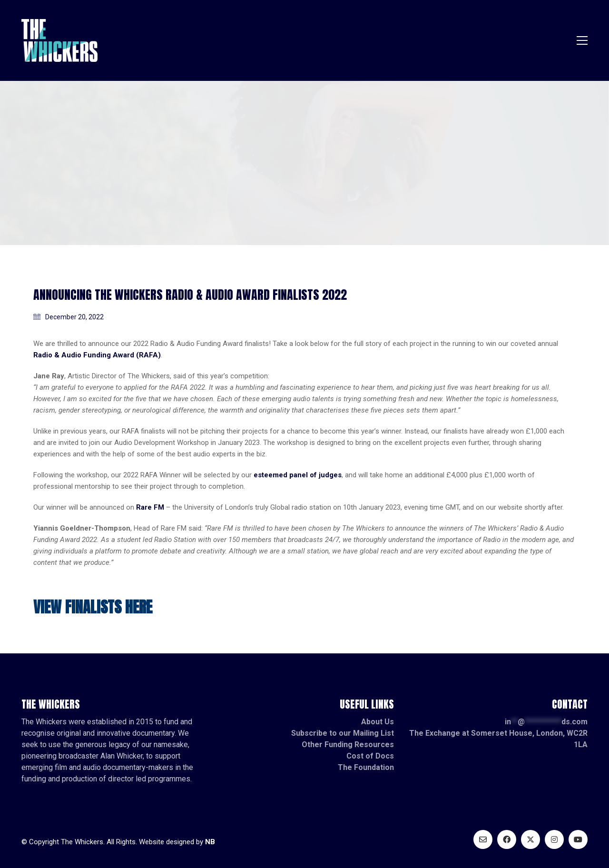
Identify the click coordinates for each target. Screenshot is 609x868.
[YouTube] (578, 839)
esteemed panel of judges (298, 475)
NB (210, 842)
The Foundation (366, 767)
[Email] (483, 839)
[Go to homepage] (59, 40)
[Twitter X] (530, 839)
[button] (582, 40)
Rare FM (150, 507)
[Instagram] (554, 839)
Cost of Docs (370, 756)
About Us (378, 722)
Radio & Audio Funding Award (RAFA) (97, 355)
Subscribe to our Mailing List (343, 733)
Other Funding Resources (348, 745)
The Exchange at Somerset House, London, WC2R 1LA (498, 739)
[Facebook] (507, 839)
